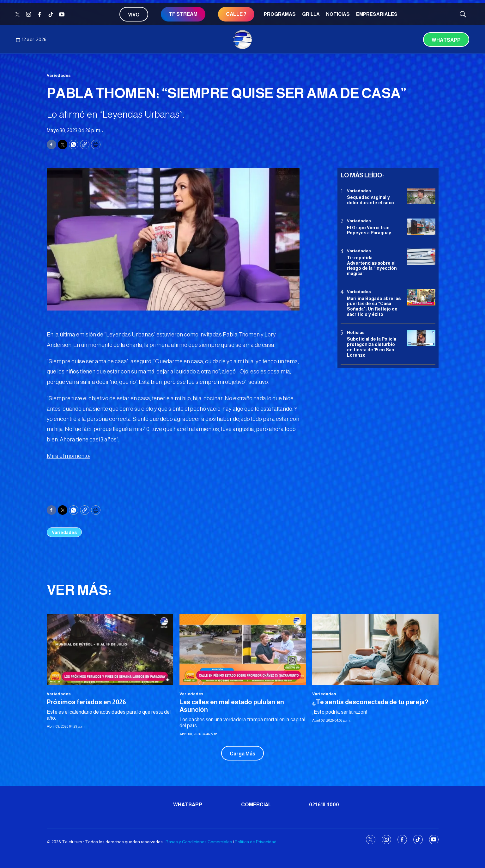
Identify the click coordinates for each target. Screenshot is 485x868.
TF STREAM (183, 14)
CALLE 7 (236, 14)
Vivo (134, 15)
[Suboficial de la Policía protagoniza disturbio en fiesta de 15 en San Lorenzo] (421, 338)
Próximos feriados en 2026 (86, 702)
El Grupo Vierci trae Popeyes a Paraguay (369, 230)
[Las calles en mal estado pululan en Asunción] (243, 650)
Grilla (311, 14)
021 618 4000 (324, 805)
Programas (280, 14)
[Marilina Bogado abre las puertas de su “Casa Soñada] (421, 297)
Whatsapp (446, 40)
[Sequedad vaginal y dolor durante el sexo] (421, 197)
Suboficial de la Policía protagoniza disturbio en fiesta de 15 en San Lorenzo (372, 347)
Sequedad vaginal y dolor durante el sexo (370, 200)
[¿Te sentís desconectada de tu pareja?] (375, 650)
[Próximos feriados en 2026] (110, 650)
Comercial (256, 805)
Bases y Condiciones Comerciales (199, 842)
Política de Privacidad (256, 842)
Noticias (338, 14)
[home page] (243, 40)
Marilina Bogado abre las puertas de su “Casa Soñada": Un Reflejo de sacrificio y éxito (374, 306)
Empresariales (377, 14)
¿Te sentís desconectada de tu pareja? (370, 702)
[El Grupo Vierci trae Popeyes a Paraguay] (421, 227)
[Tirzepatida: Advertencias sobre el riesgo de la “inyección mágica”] (421, 257)
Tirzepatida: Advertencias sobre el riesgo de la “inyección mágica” (372, 266)
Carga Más (242, 754)
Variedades (59, 75)
